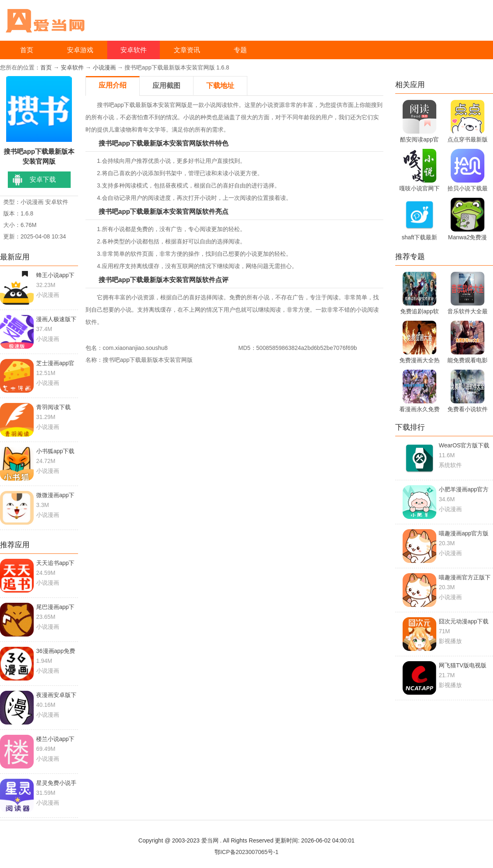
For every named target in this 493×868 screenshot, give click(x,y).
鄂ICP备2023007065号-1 (246, 852)
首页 (27, 50)
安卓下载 (43, 179)
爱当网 (210, 840)
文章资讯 (187, 50)
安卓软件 (134, 50)
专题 (240, 50)
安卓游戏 (80, 50)
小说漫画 (104, 67)
